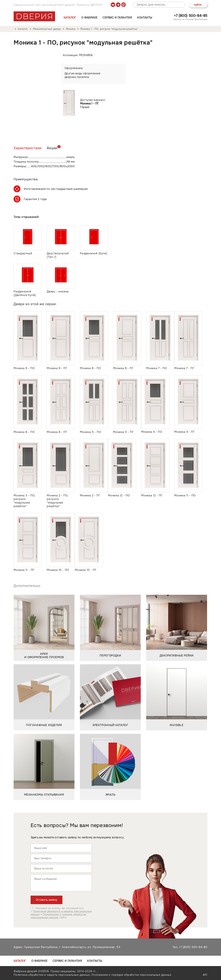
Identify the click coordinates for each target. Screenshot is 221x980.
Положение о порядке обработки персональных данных (131, 975)
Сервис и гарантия (117, 18)
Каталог (70, 18)
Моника (71, 29)
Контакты (144, 18)
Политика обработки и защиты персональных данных (52, 975)
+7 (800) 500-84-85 (191, 16)
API (205, 975)
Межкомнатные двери (47, 29)
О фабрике (89, 18)
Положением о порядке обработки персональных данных (58, 916)
